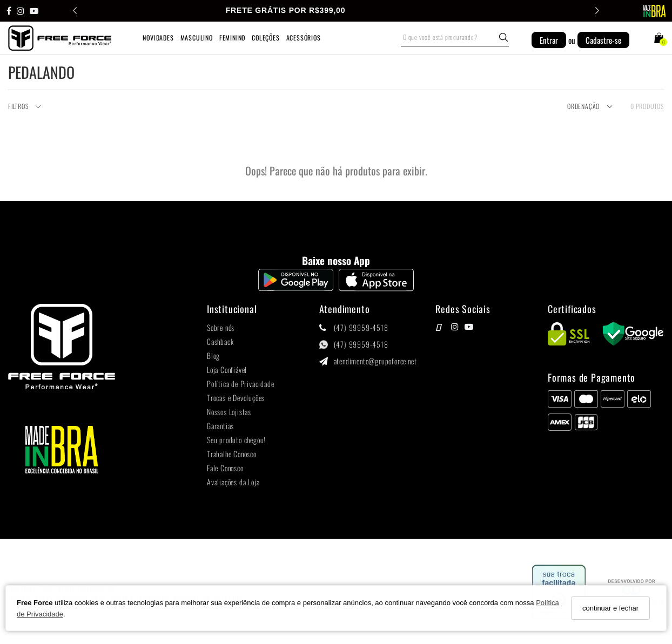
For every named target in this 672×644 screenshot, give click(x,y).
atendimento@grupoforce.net (375, 361)
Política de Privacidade (240, 384)
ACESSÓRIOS (304, 38)
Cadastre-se (603, 40)
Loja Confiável (227, 370)
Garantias (220, 426)
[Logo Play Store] (296, 288)
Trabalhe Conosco (232, 454)
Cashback (220, 341)
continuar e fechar (610, 608)
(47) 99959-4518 (361, 327)
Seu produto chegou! (236, 440)
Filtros (25, 107)
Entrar (549, 40)
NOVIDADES (158, 38)
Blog (213, 355)
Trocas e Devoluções (236, 398)
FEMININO (232, 38)
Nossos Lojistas (229, 412)
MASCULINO (197, 38)
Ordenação (590, 107)
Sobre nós (221, 327)
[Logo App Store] (376, 288)
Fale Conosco (225, 468)
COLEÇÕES (266, 38)
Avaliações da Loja (233, 482)
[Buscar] (503, 37)
